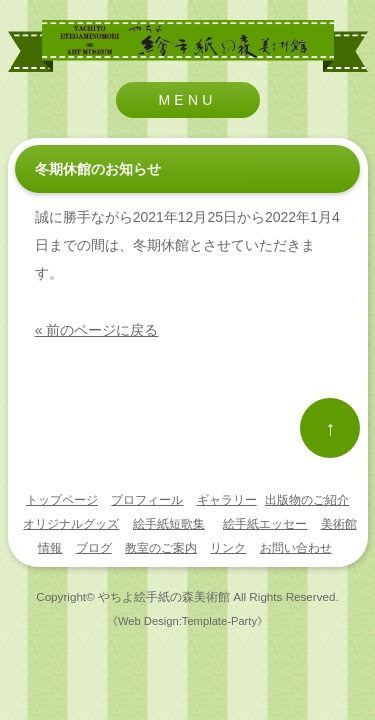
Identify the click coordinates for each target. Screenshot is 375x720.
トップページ (62, 500)
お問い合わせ (296, 548)
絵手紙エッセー (265, 524)
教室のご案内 (161, 548)
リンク (228, 548)
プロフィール (147, 500)
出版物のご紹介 (307, 500)
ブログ (94, 548)
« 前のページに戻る (97, 330)
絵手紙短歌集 (169, 524)
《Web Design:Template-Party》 (187, 621)
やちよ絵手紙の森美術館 (164, 596)
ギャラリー (227, 500)
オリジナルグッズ (71, 524)
